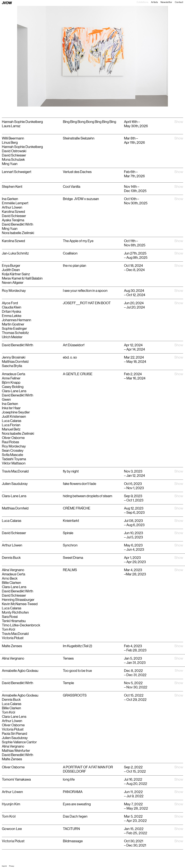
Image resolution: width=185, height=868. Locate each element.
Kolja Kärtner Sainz (16, 274)
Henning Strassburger (18, 600)
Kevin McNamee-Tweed (20, 604)
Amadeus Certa (14, 374)
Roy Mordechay (14, 291)
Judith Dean (11, 270)
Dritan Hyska (11, 312)
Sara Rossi (10, 617)
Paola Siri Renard (15, 734)
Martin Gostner (13, 324)
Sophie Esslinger (14, 329)
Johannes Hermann (17, 320)
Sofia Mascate (13, 455)
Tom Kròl (8, 712)
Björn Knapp (11, 383)
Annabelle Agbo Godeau (20, 695)
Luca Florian (11, 425)
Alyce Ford (10, 303)
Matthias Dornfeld (15, 362)
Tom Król (8, 629)
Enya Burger (11, 266)
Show (179, 122)
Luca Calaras (12, 421)
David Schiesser (14, 595)
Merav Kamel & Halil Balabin (22, 278)
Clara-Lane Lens (14, 391)
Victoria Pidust (13, 638)
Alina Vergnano (13, 570)
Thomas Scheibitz (15, 333)
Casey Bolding (13, 387)
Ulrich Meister (12, 337)
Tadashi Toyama (14, 459)
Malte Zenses (12, 759)
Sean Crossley (13, 451)
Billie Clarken (11, 583)
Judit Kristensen (14, 417)
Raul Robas (10, 442)
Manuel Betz (11, 429)
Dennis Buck (11, 700)
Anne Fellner (11, 378)
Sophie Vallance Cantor (19, 742)
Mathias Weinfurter (16, 751)
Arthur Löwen (12, 721)
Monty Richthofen (15, 612)
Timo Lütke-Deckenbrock (21, 625)
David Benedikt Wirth (18, 345)
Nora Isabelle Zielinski (18, 434)
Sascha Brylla (12, 366)
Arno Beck (10, 578)
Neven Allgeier (13, 283)
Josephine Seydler (16, 412)
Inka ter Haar (11, 408)
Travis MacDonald (15, 634)
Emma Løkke (12, 316)
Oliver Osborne (13, 438)
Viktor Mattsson (14, 463)
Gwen (6, 400)
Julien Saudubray (15, 738)
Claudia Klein (12, 307)
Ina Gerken (10, 404)
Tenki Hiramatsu (14, 621)
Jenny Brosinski (14, 357)
